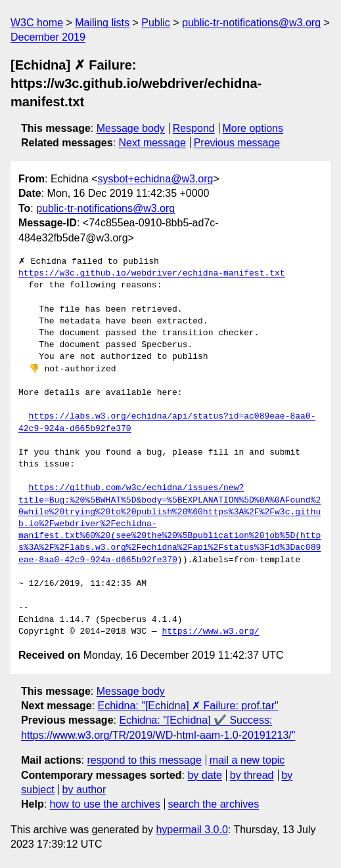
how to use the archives (105, 804)
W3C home (37, 23)
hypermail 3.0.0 (192, 830)
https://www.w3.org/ (210, 632)
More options (253, 128)
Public (156, 23)
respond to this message (144, 760)
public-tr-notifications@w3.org (251, 23)
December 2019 (48, 37)
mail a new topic (247, 760)
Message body (131, 128)
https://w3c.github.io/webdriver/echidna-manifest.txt (152, 274)
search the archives (214, 804)
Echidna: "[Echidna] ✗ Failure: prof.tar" (188, 706)
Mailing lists (102, 23)
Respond (194, 128)
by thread (252, 775)
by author (84, 790)
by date (204, 775)
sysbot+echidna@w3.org (156, 179)
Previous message (237, 143)
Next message (152, 143)
